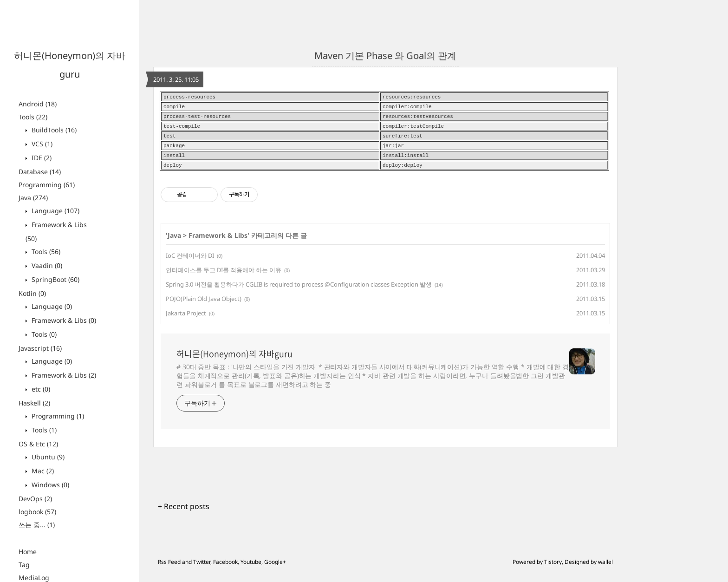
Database (40, 172)
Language (55, 211)
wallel (605, 569)
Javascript (40, 348)
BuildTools (53, 130)
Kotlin (32, 293)
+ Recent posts (184, 514)
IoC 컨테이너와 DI (190, 263)
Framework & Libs (63, 320)
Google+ (275, 569)
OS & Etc (38, 444)
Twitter (202, 569)
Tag (24, 565)
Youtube (251, 569)
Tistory (553, 569)
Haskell (34, 403)
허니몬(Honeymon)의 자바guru (234, 361)
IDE (41, 158)
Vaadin (46, 265)
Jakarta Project (186, 320)
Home (28, 552)
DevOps (35, 499)
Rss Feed (169, 569)
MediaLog (34, 578)
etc (40, 389)
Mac (42, 471)
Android (38, 104)
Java (33, 198)
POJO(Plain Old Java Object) (204, 306)
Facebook (225, 569)
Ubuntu (47, 457)
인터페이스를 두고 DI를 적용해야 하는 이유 (224, 277)
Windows (49, 485)
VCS (41, 144)
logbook (37, 512)
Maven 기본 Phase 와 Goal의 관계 (385, 56)
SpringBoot (55, 279)
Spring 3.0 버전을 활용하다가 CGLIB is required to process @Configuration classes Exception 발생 (299, 292)
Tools (33, 117)
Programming (47, 185)
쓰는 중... (37, 525)
